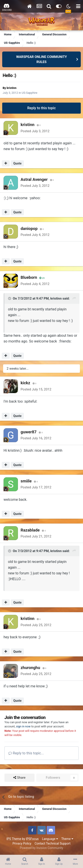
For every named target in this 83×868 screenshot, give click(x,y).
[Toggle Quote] (10, 298)
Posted (35, 131)
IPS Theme (14, 839)
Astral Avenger (34, 179)
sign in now (23, 726)
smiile (26, 481)
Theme (67, 839)
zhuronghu (30, 668)
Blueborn (29, 277)
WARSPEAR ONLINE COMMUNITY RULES (41, 59)
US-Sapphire (30, 93)
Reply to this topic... (26, 753)
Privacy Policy (22, 843)
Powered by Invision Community (41, 848)
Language (50, 839)
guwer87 (29, 432)
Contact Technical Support (52, 843)
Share (19, 778)
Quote (17, 163)
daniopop (29, 228)
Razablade (30, 530)
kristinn (12, 88)
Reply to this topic (41, 108)
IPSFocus (32, 839)
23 (42, 278)
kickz (25, 383)
